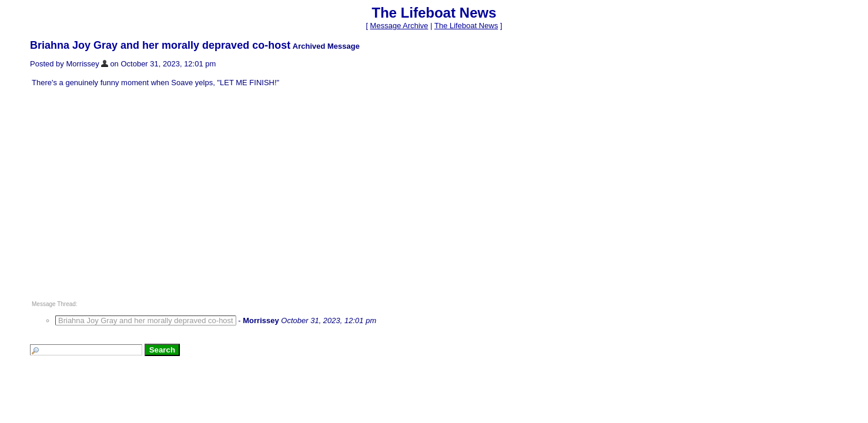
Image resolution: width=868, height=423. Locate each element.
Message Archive (399, 26)
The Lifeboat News (466, 26)
